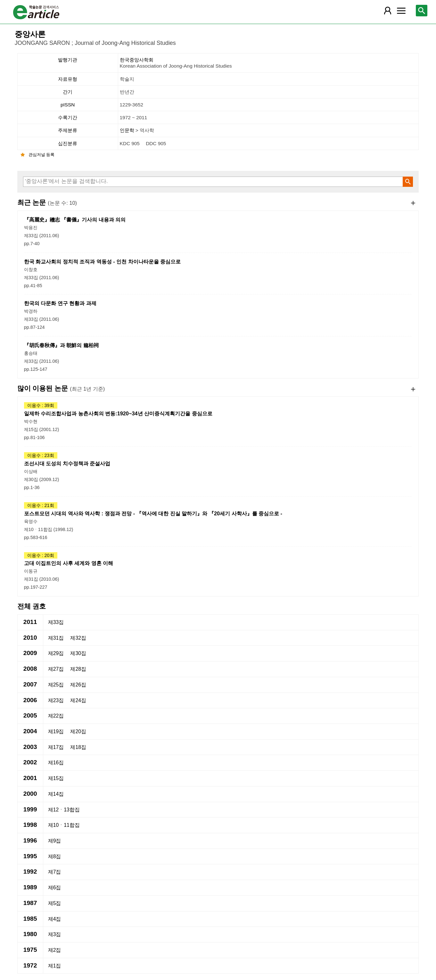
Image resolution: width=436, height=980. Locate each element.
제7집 (55, 872)
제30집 (78, 653)
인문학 (128, 130)
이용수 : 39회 (41, 405)
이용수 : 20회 (41, 555)
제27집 (56, 669)
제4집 (55, 919)
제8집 (55, 856)
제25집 (56, 685)
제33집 (56, 622)
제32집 (78, 638)
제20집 (78, 731)
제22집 (56, 716)
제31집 (56, 638)
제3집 (55, 934)
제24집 (78, 700)
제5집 (55, 903)
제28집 (78, 669)
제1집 (55, 966)
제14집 (56, 794)
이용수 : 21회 (41, 505)
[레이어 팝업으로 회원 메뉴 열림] (388, 11)
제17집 (56, 747)
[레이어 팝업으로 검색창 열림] (422, 11)
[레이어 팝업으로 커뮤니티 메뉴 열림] (401, 11)
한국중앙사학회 (269, 63)
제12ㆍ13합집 (64, 810)
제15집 (56, 778)
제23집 (56, 700)
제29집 (56, 653)
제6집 (55, 888)
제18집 (78, 747)
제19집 (56, 731)
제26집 (78, 685)
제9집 (55, 841)
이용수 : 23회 (41, 455)
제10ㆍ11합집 (64, 825)
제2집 (55, 950)
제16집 (56, 763)
